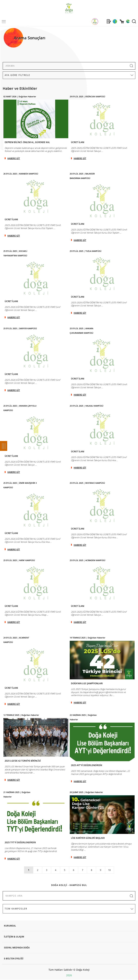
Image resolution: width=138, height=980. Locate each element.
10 (109, 870)
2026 (69, 975)
